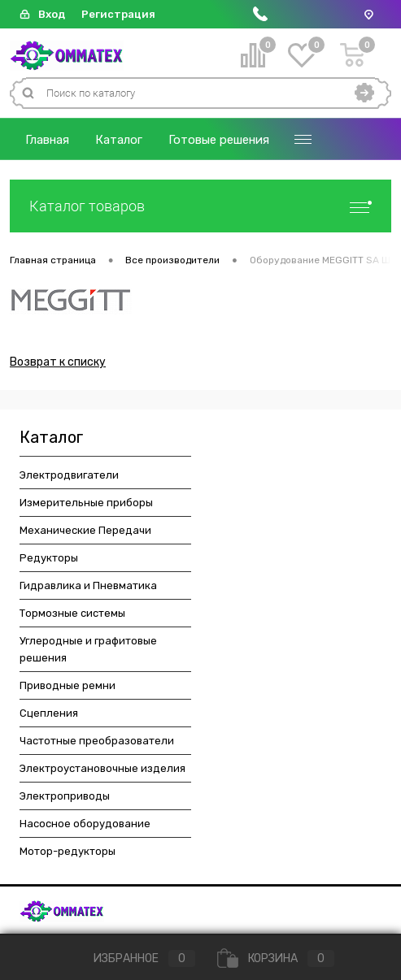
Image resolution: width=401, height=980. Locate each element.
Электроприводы (65, 796)
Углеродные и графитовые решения (88, 649)
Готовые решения (219, 140)
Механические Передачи (85, 530)
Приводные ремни (68, 685)
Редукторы (49, 558)
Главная (47, 140)
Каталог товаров (200, 206)
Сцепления (49, 713)
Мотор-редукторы (68, 851)
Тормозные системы (72, 613)
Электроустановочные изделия (102, 768)
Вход (52, 14)
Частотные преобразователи (97, 741)
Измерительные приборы (86, 503)
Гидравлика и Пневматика (88, 585)
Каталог (119, 140)
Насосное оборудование (85, 824)
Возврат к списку (58, 362)
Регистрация (118, 14)
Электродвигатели (69, 475)
